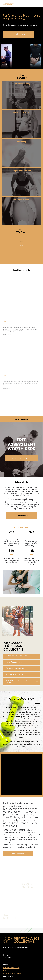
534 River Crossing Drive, (11, 968)
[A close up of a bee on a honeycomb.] (12, 872)
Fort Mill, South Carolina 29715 (13, 973)
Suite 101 (6, 971)
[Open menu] (39, 4)
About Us (21, 482)
